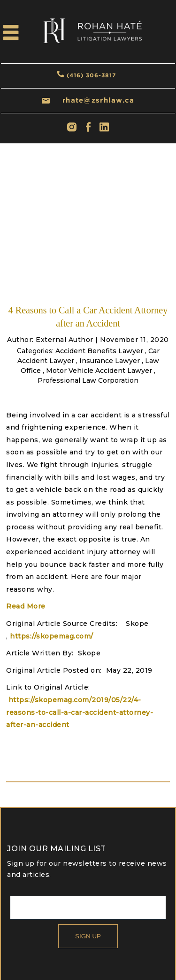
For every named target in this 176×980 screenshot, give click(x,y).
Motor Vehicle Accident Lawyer (99, 371)
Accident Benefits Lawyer (99, 351)
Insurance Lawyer (110, 361)
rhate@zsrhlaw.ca (98, 100)
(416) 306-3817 (91, 75)
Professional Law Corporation (88, 380)
